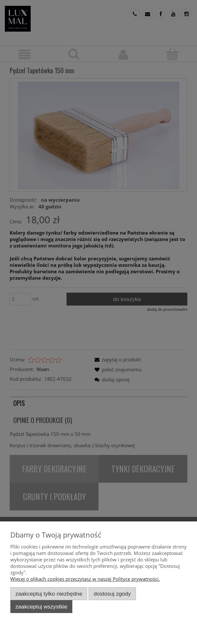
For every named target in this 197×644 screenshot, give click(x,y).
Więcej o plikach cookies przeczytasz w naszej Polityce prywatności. (85, 579)
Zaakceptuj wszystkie (41, 607)
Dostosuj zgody (112, 594)
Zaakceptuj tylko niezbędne (49, 594)
